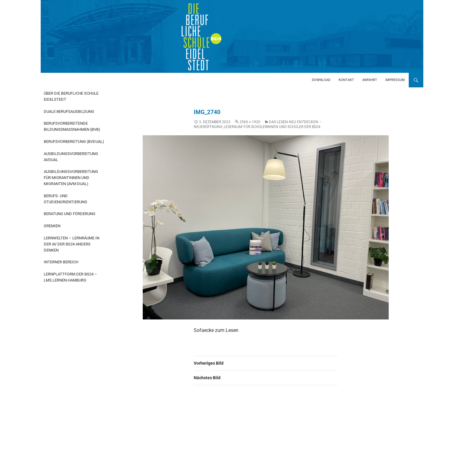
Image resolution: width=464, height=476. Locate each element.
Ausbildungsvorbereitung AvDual (71, 157)
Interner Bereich (61, 262)
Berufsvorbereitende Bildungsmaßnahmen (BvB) (72, 126)
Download (321, 80)
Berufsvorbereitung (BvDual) (74, 142)
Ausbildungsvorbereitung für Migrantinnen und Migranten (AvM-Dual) (71, 178)
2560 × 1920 (250, 122)
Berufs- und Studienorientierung (65, 199)
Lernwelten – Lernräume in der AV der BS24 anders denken (72, 244)
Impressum (395, 80)
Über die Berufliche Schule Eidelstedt (71, 96)
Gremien (52, 226)
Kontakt (346, 80)
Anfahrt (370, 80)
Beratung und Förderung (70, 214)
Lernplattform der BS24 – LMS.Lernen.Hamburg (70, 277)
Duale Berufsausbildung (69, 111)
